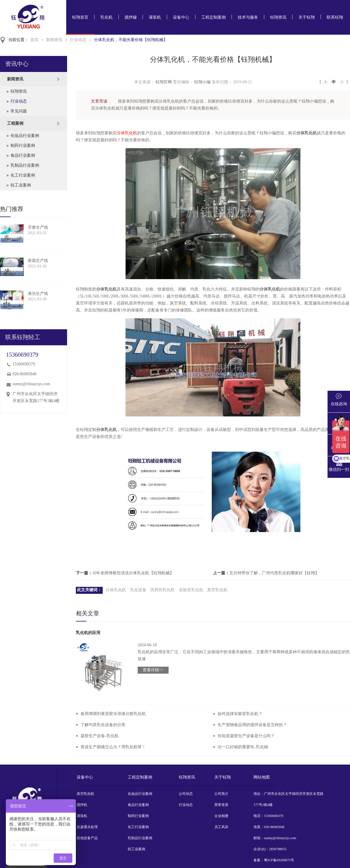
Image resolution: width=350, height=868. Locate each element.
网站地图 (262, 777)
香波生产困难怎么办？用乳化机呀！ (113, 747)
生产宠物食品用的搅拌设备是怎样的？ (252, 725)
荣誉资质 (221, 805)
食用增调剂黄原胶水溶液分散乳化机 (113, 714)
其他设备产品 (87, 838)
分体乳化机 (127, 133)
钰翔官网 (164, 82)
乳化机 (106, 17)
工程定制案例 (213, 17)
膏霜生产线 (38, 261)
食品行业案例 (23, 155)
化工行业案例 (23, 175)
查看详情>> (153, 670)
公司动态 (186, 794)
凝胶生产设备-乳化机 (100, 736)
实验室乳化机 (191, 590)
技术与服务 (248, 17)
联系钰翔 (335, 17)
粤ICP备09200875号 (279, 860)
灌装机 (155, 17)
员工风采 (221, 827)
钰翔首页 (80, 17)
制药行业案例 (23, 146)
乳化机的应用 (88, 633)
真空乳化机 (217, 590)
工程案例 (15, 123)
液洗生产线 (38, 294)
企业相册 (221, 816)
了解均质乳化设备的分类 (103, 725)
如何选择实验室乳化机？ (240, 714)
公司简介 (221, 794)
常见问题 (19, 111)
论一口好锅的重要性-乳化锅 (243, 747)
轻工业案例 (21, 185)
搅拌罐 (131, 17)
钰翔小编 (202, 82)
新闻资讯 (54, 40)
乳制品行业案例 (25, 165)
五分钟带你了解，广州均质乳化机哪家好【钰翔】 (274, 573)
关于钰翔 (307, 17)
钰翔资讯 (278, 17)
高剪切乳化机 (162, 590)
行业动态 (78, 40)
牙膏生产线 (38, 227)
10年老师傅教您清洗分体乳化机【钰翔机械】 (133, 573)
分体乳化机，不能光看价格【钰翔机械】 (131, 40)
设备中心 (181, 17)
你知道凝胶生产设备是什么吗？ (246, 736)
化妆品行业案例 (25, 136)
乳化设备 (138, 590)
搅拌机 (82, 805)
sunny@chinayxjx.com (31, 384)
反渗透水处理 (87, 827)
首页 (34, 40)
